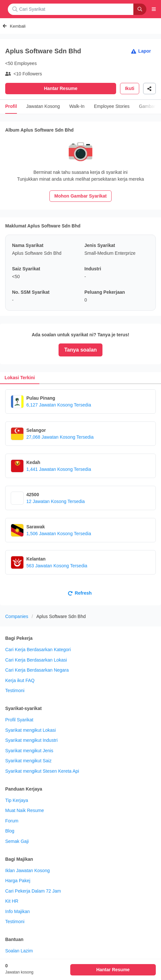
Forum (12, 821)
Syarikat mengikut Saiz (28, 761)
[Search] (140, 9)
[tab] (20, 378)
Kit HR (12, 901)
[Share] (149, 89)
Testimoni (15, 690)
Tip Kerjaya (17, 800)
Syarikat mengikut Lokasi (31, 730)
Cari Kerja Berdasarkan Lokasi (36, 660)
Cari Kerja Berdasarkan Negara (37, 670)
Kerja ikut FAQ (20, 680)
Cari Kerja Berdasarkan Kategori (38, 650)
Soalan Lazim (19, 951)
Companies (17, 616)
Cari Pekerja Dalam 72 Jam (33, 891)
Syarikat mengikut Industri (31, 740)
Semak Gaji (17, 841)
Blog (10, 831)
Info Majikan (17, 911)
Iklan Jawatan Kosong (27, 870)
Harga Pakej (18, 881)
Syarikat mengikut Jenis (29, 751)
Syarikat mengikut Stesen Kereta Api (42, 771)
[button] (154, 9)
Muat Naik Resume (25, 810)
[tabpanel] (80, 495)
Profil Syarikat (19, 720)
